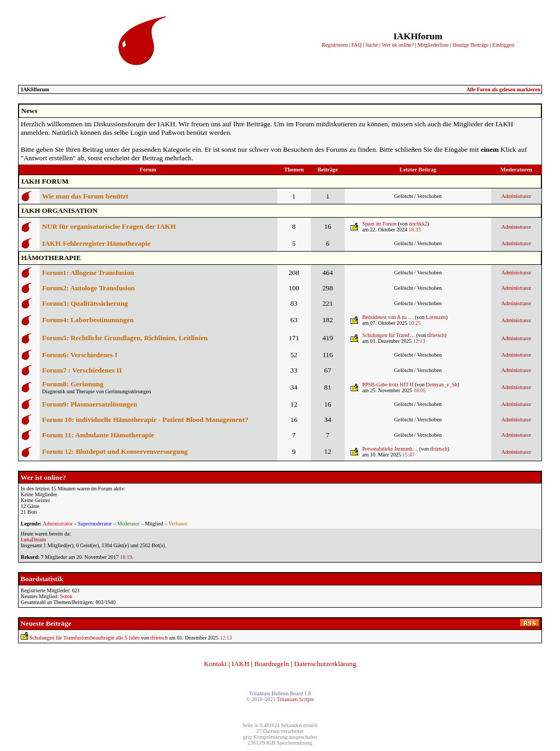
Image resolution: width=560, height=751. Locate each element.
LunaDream (33, 539)
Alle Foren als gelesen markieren (503, 89)
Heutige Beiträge (470, 45)
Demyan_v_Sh (441, 385)
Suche (372, 45)
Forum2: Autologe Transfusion (88, 288)
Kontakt (215, 664)
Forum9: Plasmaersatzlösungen (90, 404)
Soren (66, 596)
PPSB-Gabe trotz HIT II (388, 385)
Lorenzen (436, 317)
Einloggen (503, 45)
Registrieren (335, 45)
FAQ (356, 45)
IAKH (240, 664)
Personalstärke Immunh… (390, 449)
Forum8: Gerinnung (73, 384)
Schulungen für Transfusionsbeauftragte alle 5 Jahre (85, 638)
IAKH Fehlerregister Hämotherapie (96, 243)
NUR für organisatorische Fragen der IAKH (109, 226)
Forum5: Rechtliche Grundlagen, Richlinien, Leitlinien (125, 338)
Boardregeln (272, 664)
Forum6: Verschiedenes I (80, 355)
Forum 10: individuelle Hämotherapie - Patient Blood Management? (145, 420)
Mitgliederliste (433, 45)
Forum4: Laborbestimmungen (88, 320)
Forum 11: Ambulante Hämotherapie (98, 435)
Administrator (517, 196)
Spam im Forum (379, 224)
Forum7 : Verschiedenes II (82, 370)
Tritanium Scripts (295, 699)
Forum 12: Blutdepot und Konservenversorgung (115, 451)
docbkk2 (418, 224)
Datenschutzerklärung (325, 664)
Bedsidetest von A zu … (388, 317)
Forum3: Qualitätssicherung (85, 303)
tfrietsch (436, 335)
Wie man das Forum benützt (85, 196)
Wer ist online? (398, 45)
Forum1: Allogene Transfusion (88, 273)
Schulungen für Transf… (388, 335)
